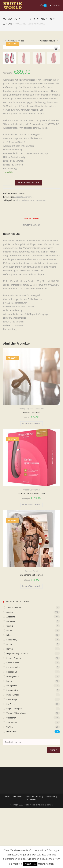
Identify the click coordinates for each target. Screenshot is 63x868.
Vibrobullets (12, 775)
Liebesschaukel (13, 720)
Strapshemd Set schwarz (31, 628)
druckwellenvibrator (26, 253)
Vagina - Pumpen (14, 762)
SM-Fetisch (11, 757)
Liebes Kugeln (13, 716)
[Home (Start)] (4, 24)
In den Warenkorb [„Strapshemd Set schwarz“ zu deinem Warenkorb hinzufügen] (31, 639)
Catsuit (36, 624)
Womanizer (29, 250)
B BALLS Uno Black (31, 465)
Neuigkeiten (12, 739)
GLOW (9, 697)
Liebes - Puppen (14, 711)
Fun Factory (39, 462)
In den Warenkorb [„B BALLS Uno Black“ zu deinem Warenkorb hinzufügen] (31, 477)
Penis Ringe (12, 753)
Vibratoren (11, 771)
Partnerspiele (12, 743)
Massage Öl (12, 725)
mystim (10, 734)
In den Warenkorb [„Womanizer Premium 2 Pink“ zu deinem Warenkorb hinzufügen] (31, 558)
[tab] (31, 272)
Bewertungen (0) (31, 278)
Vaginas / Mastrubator (16, 766)
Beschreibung (31, 272)
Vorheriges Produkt (16, 41)
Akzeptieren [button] (30, 864)
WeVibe (10, 780)
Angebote (19, 250)
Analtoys (23, 462)
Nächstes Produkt (47, 41)
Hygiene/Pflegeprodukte (17, 707)
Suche (54, 803)
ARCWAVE (11, 674)
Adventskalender (14, 661)
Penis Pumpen (13, 748)
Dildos (9, 688)
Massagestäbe (13, 730)
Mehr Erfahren (46, 864)
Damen (10, 684)
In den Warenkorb (29, 236)
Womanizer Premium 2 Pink (31, 547)
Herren (10, 702)
